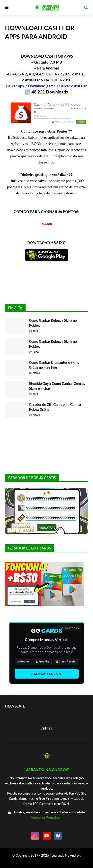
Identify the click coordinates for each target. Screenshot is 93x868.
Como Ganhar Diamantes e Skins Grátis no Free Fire (54, 365)
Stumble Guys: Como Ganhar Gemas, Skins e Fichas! (57, 386)
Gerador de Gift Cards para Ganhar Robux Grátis (55, 407)
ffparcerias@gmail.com (47, 817)
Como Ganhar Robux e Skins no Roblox (53, 323)
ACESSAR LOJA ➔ (46, 674)
